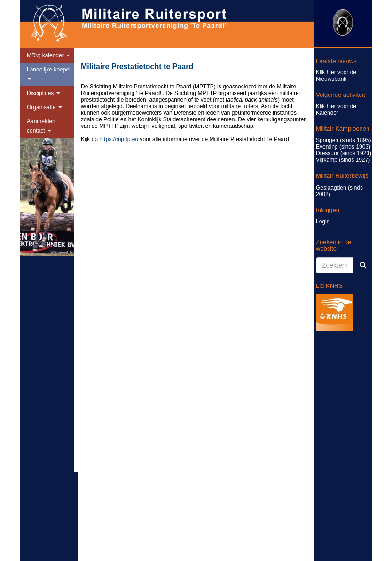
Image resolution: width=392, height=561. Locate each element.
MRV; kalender (48, 55)
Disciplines (43, 93)
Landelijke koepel (49, 73)
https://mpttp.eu (119, 139)
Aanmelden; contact (42, 126)
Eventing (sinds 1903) (343, 147)
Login (323, 221)
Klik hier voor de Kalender (336, 110)
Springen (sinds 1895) (343, 140)
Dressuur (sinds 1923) (344, 153)
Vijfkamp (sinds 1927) (343, 160)
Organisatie (44, 107)
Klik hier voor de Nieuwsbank (336, 76)
